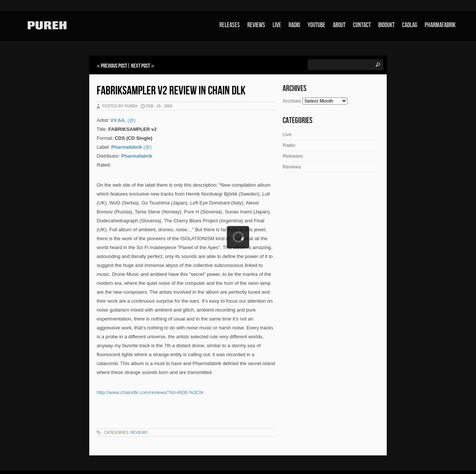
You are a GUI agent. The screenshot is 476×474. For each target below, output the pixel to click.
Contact (362, 25)
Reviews (256, 25)
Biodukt (386, 25)
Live (277, 25)
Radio (294, 25)
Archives (292, 101)
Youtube (316, 25)
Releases (230, 25)
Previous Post (114, 66)
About (339, 25)
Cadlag (410, 25)
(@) (132, 120)
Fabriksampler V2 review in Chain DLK (171, 91)
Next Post (141, 66)
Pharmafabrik (440, 25)
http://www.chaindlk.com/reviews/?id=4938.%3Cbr (150, 392)
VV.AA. (118, 120)
